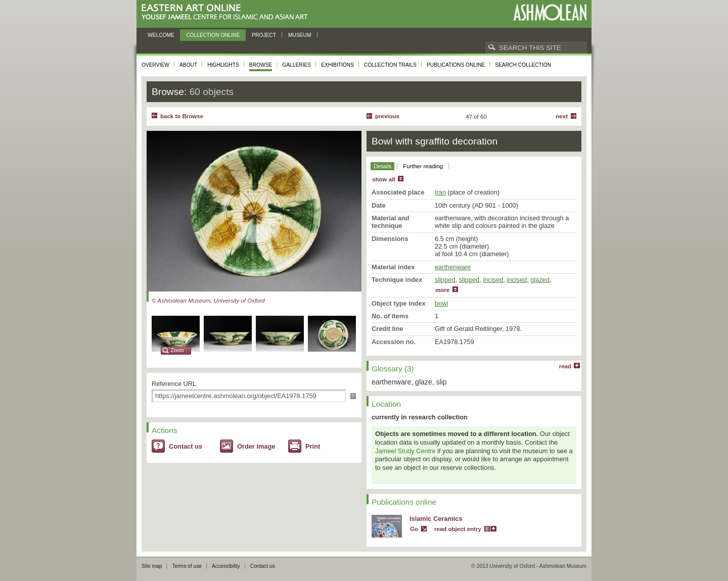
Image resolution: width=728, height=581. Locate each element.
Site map (152, 566)
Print (313, 446)
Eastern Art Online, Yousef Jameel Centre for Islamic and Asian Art (227, 12)
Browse (261, 65)
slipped (445, 280)
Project (264, 35)
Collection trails (390, 65)
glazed (540, 280)
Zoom (177, 350)
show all (383, 179)
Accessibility (226, 566)
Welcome (161, 35)
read (565, 366)
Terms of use (187, 566)
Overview (155, 65)
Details (382, 166)
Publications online (456, 65)
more (442, 290)
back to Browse (182, 116)
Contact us (186, 446)
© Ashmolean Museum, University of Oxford (208, 301)
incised (493, 280)
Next (562, 116)
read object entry (458, 529)
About (188, 65)
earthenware (453, 267)
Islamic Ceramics (436, 519)
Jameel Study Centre (405, 451)
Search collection (523, 65)
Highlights (223, 65)
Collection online (213, 35)
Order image (256, 446)
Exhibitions (337, 65)
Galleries (297, 65)
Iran (440, 192)
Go (414, 529)
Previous (387, 116)
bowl (441, 303)
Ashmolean (550, 12)
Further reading (423, 166)
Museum (300, 35)
